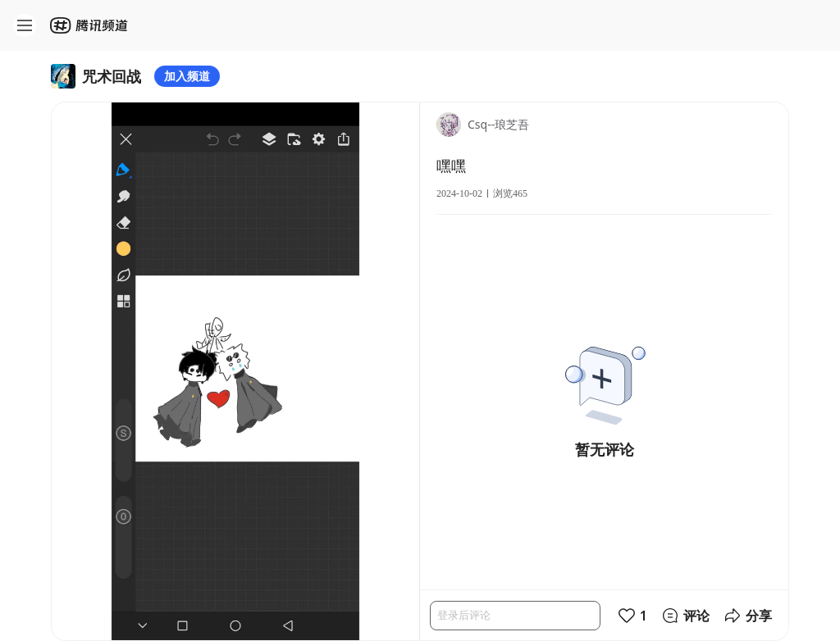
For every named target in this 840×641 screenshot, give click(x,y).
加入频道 (187, 76)
